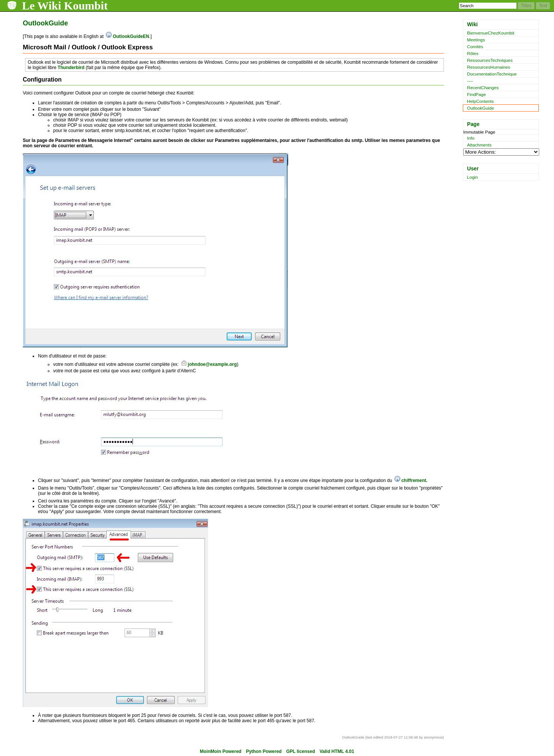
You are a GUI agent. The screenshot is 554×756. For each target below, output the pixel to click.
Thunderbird (71, 68)
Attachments (479, 145)
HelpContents (480, 101)
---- (470, 81)
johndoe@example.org (212, 364)
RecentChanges (483, 87)
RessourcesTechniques (490, 60)
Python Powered (264, 751)
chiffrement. (414, 480)
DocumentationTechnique (492, 74)
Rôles (473, 53)
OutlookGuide (481, 108)
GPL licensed (301, 751)
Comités (475, 46)
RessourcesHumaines (489, 67)
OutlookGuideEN (131, 36)
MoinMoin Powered (220, 751)
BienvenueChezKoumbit (491, 33)
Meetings (476, 40)
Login (472, 177)
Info (471, 138)
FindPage (477, 94)
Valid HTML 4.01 (337, 751)
